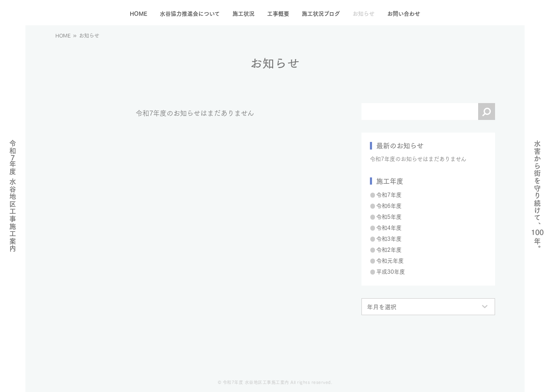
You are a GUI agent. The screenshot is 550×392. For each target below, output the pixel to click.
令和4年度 (389, 227)
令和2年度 (389, 249)
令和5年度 (389, 216)
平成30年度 (391, 271)
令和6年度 (389, 205)
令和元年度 (390, 260)
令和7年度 (389, 194)
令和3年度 (389, 238)
